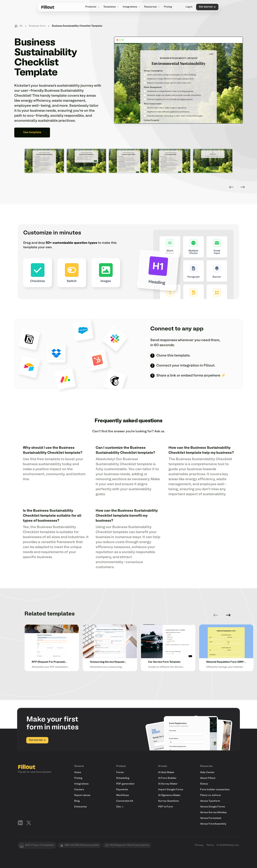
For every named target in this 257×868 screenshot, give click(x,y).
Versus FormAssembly (213, 824)
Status (204, 784)
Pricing (168, 7)
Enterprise (80, 807)
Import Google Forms (171, 790)
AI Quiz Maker (166, 772)
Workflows (123, 795)
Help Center (207, 772)
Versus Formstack (211, 818)
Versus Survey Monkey (213, 813)
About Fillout (208, 778)
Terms (210, 845)
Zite (120, 807)
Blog (77, 801)
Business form (37, 26)
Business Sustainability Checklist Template (77, 26)
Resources (152, 7)
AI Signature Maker (169, 795)
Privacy (199, 845)
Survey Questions (168, 801)
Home (78, 772)
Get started (207, 7)
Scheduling (123, 778)
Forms (120, 772)
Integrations (132, 7)
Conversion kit (125, 801)
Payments (122, 790)
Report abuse (82, 795)
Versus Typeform (210, 801)
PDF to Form (166, 807)
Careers (79, 790)
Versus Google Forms (212, 807)
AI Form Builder (167, 778)
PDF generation (125, 784)
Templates (111, 7)
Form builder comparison (215, 790)
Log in (189, 7)
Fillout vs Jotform (211, 795)
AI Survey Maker (168, 784)
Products (93, 7)
